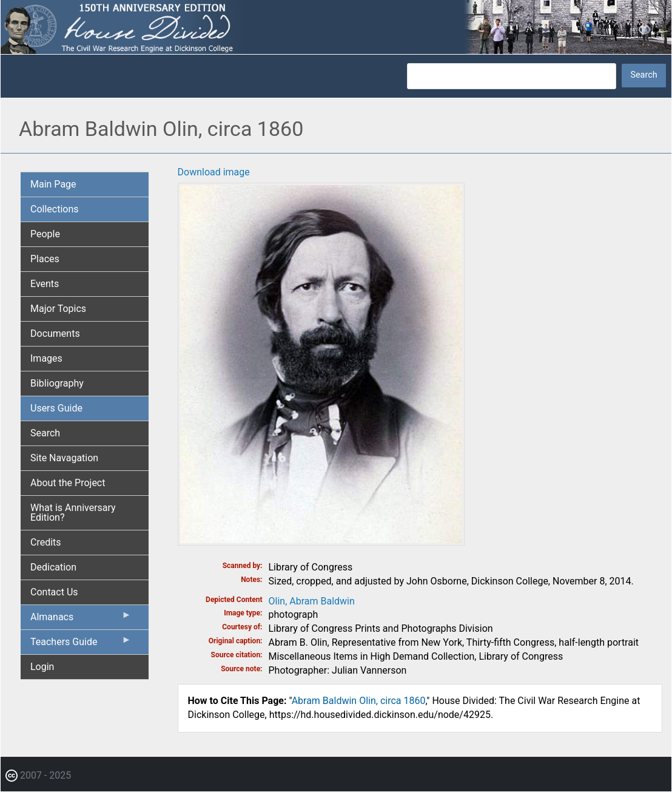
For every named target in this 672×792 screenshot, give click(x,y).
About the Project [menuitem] (68, 483)
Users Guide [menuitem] (56, 408)
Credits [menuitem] (46, 542)
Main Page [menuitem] (53, 184)
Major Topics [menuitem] (58, 309)
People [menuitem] (45, 234)
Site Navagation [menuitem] (64, 458)
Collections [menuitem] (55, 209)
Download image (214, 172)
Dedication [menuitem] (53, 567)
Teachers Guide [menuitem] (81, 645)
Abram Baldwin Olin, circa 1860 (359, 701)
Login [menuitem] (42, 667)
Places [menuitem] (45, 259)
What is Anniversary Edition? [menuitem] (73, 513)
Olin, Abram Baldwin (312, 601)
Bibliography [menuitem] (57, 383)
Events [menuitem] (45, 284)
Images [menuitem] (46, 358)
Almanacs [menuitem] (81, 620)
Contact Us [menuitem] (54, 592)
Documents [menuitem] (55, 333)
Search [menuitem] (45, 433)
